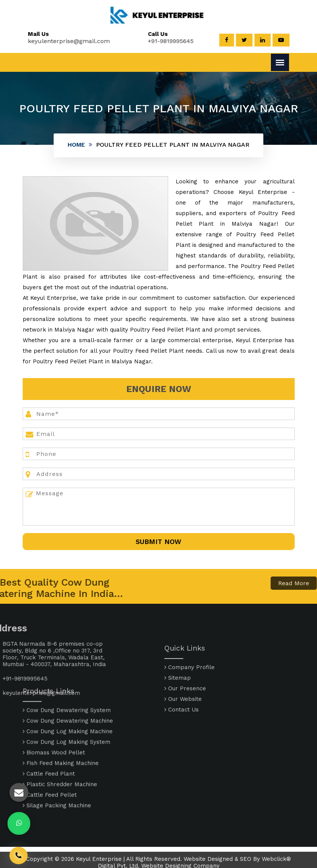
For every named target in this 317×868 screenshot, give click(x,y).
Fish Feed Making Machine (61, 730)
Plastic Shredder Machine (60, 751)
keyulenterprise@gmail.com (64, 41)
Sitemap (178, 704)
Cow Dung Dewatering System (67, 677)
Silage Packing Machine (57, 772)
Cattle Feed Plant (49, 741)
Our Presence (185, 715)
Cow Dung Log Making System (66, 709)
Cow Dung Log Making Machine (68, 698)
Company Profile (189, 693)
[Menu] (280, 62)
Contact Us (182, 736)
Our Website (183, 725)
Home (76, 145)
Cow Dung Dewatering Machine (68, 688)
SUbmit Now (158, 542)
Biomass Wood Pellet (54, 719)
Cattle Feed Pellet (50, 762)
